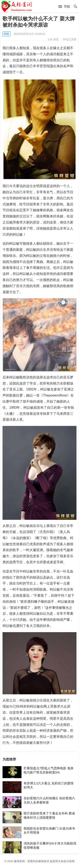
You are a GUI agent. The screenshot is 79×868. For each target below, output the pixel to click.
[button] (64, 7)
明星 (7, 34)
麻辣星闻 (19, 861)
